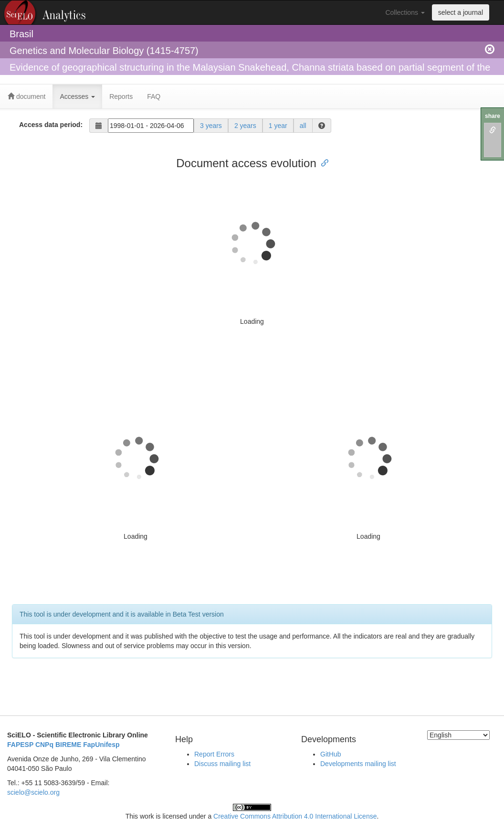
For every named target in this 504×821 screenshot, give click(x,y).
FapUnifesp (101, 745)
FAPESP (20, 745)
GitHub (331, 754)
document (26, 96)
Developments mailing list (358, 764)
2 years (245, 126)
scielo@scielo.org (33, 792)
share (493, 116)
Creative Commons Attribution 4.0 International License (295, 816)
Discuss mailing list (222, 764)
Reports (121, 96)
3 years (211, 126)
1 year (278, 126)
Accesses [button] (77, 96)
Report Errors (214, 754)
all (303, 126)
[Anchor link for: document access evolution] (322, 162)
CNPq (44, 745)
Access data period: (51, 125)
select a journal (461, 12)
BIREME (68, 745)
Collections (405, 12)
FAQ (154, 96)
